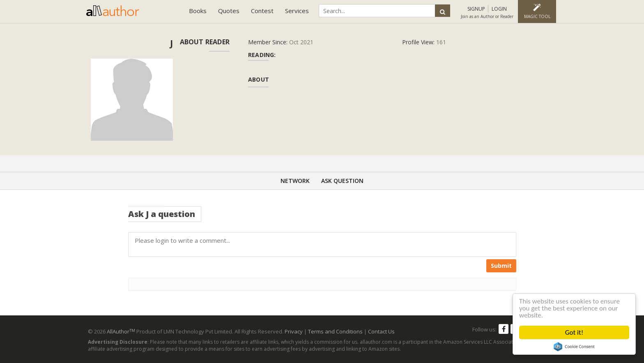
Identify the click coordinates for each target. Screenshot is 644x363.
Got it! (574, 332)
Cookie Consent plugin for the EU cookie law (574, 347)
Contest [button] (262, 11)
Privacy (294, 331)
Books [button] (198, 11)
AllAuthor (121, 331)
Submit (501, 266)
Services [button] (297, 11)
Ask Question (342, 181)
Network (295, 181)
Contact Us (381, 331)
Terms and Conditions (335, 331)
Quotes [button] (229, 11)
